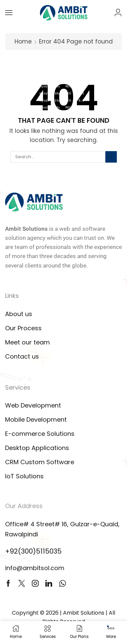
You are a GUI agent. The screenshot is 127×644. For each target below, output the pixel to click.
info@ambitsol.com (35, 568)
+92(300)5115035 (33, 551)
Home (23, 41)
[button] (9, 12)
